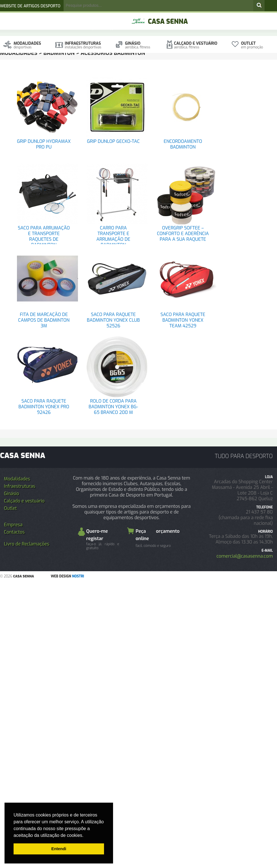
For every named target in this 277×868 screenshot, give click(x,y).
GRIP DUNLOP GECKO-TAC (113, 141)
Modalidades (27, 45)
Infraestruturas (83, 45)
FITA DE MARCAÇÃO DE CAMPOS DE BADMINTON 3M (44, 320)
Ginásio (138, 45)
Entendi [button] (59, 849)
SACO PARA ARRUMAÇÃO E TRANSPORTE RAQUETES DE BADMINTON (44, 236)
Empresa (13, 525)
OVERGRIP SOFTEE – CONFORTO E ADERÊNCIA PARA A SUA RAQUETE (183, 234)
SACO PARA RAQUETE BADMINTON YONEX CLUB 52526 (113, 320)
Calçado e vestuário (196, 45)
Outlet (252, 45)
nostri (78, 576)
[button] (86, 836)
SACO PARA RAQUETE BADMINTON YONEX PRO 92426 (44, 407)
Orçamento (98, 28)
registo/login (84, 17)
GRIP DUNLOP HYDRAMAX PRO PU (44, 144)
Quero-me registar (103, 539)
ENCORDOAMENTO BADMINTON (183, 144)
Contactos (14, 532)
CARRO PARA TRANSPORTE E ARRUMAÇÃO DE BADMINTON (113, 236)
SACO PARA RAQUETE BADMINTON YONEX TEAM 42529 (183, 320)
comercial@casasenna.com (245, 556)
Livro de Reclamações (27, 544)
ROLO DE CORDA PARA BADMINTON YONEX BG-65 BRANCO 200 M (113, 407)
